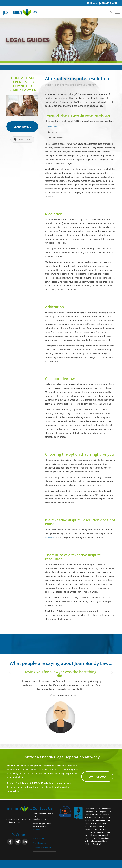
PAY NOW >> (38, 838)
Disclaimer (37, 848)
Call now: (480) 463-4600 (103, 3)
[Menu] (116, 12)
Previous (12, 673)
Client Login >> (39, 843)
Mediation (52, 127)
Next (110, 673)
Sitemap (47, 848)
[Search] (110, 12)
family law (50, 537)
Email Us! (37, 830)
